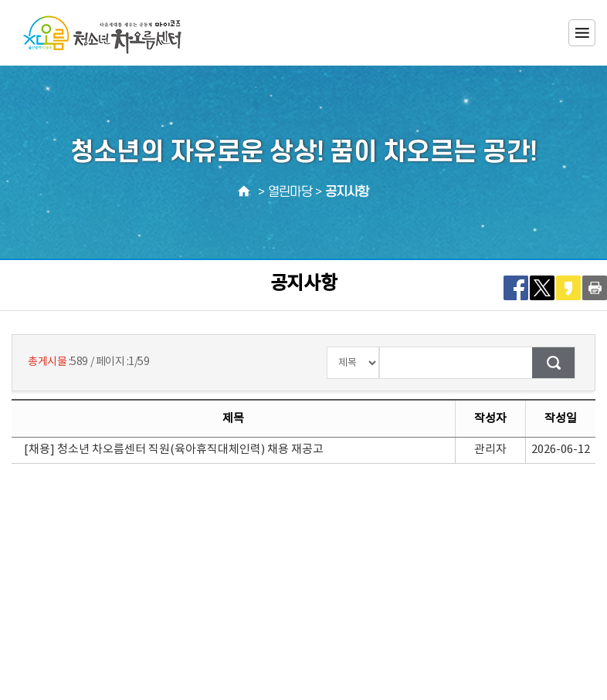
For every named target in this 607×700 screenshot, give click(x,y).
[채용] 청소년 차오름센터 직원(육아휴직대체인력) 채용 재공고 (174, 450)
